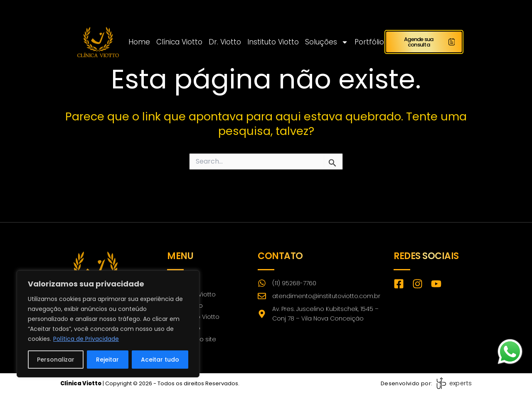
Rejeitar (107, 360)
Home (139, 42)
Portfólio (369, 42)
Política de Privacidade (86, 339)
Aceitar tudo (160, 360)
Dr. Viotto (225, 42)
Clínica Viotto (179, 42)
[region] (108, 324)
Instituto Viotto (273, 42)
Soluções (327, 42)
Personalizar (56, 360)
